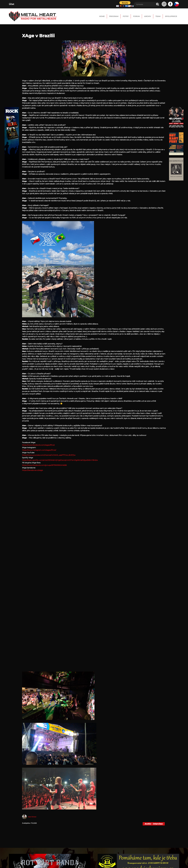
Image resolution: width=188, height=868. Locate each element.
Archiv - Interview (154, 824)
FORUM (122, 16)
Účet (12, 4)
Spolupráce (168, 16)
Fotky (107, 16)
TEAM (151, 16)
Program (91, 16)
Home (76, 16)
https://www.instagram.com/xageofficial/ (39, 450)
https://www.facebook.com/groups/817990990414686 (44, 465)
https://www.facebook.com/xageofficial (38, 445)
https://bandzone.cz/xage (32, 470)
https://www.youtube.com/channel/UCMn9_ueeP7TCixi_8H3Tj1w (49, 455)
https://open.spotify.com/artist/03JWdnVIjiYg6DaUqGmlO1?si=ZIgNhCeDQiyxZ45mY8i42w (60, 460)
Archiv (137, 16)
